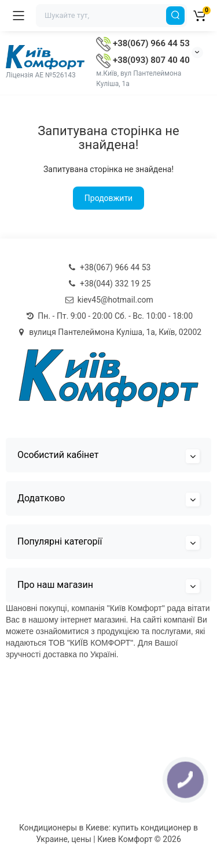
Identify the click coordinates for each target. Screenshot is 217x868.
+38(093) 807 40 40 (143, 60)
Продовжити (108, 198)
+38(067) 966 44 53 (143, 43)
